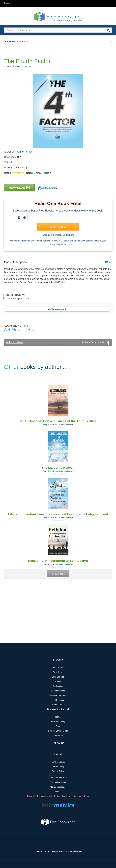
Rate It (48, 173)
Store (58, 726)
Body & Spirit (49, 425)
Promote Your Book (58, 695)
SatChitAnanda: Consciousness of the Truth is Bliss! (58, 421)
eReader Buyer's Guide (58, 731)
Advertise (58, 792)
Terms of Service (58, 762)
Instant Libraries (58, 705)
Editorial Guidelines (58, 778)
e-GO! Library (58, 700)
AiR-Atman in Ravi (22, 152)
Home (58, 717)
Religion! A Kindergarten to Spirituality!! (58, 561)
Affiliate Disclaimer (58, 787)
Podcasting (58, 686)
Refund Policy (58, 771)
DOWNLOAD (19, 188)
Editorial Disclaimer (58, 782)
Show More (58, 574)
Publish (58, 682)
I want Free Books (58, 227)
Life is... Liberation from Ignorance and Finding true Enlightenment (58, 514)
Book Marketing (58, 691)
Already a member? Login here (58, 235)
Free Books (58, 668)
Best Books (58, 672)
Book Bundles (58, 677)
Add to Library (47, 188)
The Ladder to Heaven (58, 468)
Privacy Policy (58, 767)
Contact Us (58, 736)
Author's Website (14, 342)
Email (22, 218)
